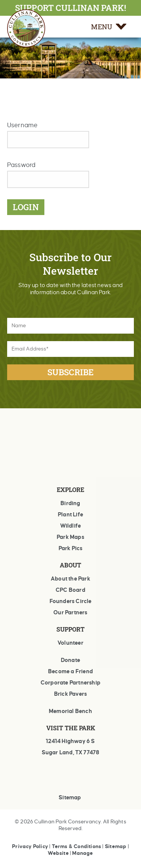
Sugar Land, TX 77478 (71, 752)
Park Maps (70, 537)
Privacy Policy (30, 846)
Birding (70, 503)
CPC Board (70, 590)
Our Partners (70, 612)
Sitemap (70, 797)
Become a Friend (70, 671)
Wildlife (71, 526)
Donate (70, 660)
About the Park (70, 579)
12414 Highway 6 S (70, 741)
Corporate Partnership (70, 683)
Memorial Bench (70, 711)
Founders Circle (71, 601)
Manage (83, 853)
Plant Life (70, 514)
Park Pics (71, 548)
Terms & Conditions (77, 846)
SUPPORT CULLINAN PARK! (70, 8)
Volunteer (70, 643)
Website (58, 853)
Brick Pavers (70, 694)
